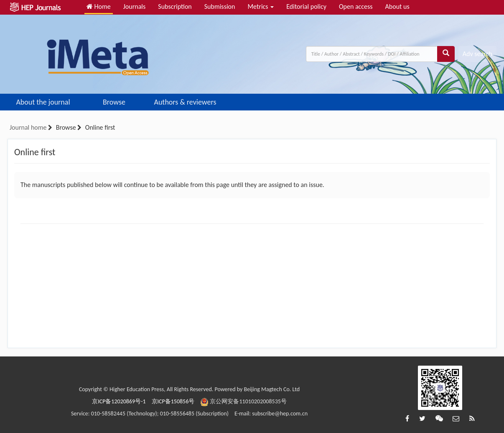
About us (397, 6)
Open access (356, 6)
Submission (220, 6)
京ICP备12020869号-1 (119, 401)
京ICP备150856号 (173, 401)
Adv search (477, 54)
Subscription (175, 6)
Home (99, 6)
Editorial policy (306, 6)
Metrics (261, 6)
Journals (135, 6)
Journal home (28, 127)
